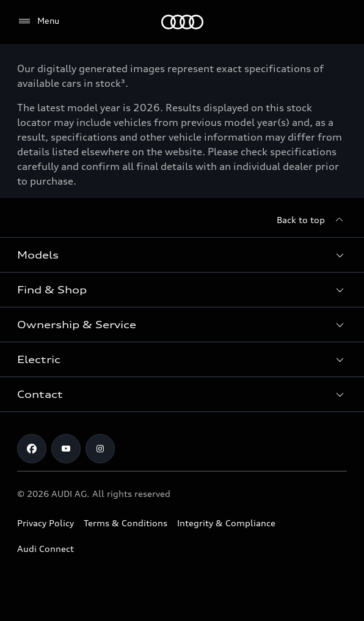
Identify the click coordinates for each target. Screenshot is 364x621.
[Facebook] (32, 449)
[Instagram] (100, 449)
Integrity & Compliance (226, 523)
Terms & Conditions (126, 523)
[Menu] (182, 22)
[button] (182, 255)
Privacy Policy (45, 523)
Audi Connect (45, 549)
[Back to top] (312, 220)
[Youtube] (66, 449)
